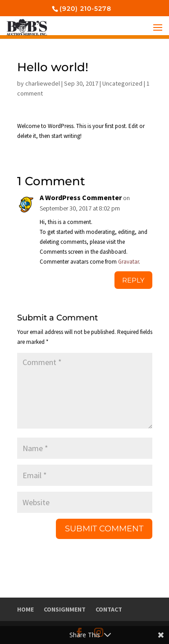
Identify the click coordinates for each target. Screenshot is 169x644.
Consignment (65, 609)
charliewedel (43, 83)
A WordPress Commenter (81, 197)
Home (25, 609)
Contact (109, 609)
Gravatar (128, 262)
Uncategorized (122, 83)
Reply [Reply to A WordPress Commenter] (133, 280)
